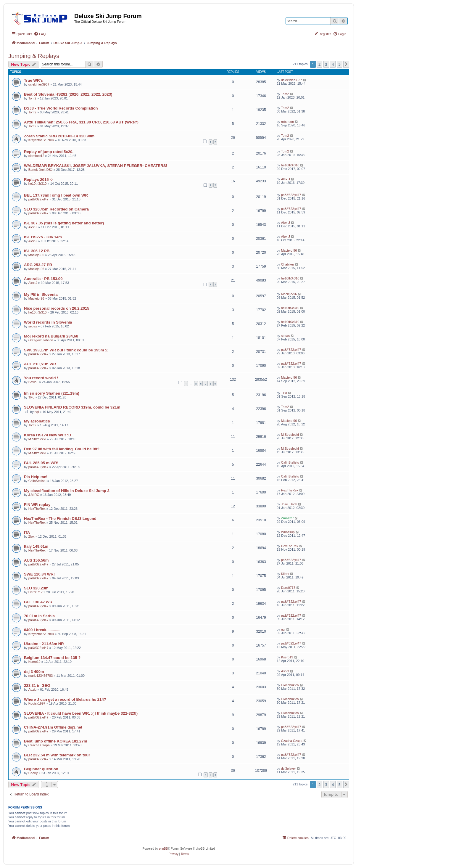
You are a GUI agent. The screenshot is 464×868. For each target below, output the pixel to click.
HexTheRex (290, 490)
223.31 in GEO (37, 685)
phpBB (163, 849)
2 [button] (319, 64)
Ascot (285, 671)
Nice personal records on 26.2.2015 (57, 308)
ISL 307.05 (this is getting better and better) (64, 223)
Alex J (286, 179)
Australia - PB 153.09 (43, 279)
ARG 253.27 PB (38, 265)
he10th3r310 (290, 165)
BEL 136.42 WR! (39, 602)
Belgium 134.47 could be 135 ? (52, 658)
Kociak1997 (37, 703)
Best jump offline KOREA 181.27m (56, 741)
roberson (287, 122)
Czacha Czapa (39, 745)
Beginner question (41, 769)
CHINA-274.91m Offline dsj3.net (53, 727)
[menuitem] (40, 34)
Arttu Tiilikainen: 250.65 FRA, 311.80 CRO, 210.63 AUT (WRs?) (81, 122)
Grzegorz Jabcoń (41, 340)
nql (37, 412)
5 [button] (340, 64)
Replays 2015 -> (39, 180)
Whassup (288, 532)
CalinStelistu (290, 462)
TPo (31, 397)
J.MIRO (34, 495)
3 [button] (326, 64)
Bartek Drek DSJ (41, 170)
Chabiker (288, 264)
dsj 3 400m (34, 672)
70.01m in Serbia (39, 616)
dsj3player (289, 769)
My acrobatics (37, 421)
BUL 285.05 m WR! (41, 463)
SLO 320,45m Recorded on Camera (56, 209)
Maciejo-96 (36, 255)
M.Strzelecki (37, 439)
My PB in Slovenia (41, 294)
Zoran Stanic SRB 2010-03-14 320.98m (59, 136)
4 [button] (333, 64)
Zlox (32, 536)
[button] (346, 64)
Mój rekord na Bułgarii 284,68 (51, 336)
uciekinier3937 (39, 84)
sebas (33, 326)
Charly (33, 773)
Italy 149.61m (36, 546)
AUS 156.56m (36, 560)
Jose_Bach (289, 504)
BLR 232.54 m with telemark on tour (57, 755)
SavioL (33, 382)
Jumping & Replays (34, 56)
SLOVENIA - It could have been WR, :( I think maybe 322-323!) (81, 713)
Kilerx (285, 574)
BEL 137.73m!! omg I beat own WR (56, 195)
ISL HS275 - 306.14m (43, 237)
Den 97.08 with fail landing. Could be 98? (62, 449)
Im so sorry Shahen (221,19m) (52, 393)
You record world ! (41, 378)
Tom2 (32, 98)
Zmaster (287, 518)
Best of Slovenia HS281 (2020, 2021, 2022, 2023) (68, 94)
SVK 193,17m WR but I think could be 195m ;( (66, 350)
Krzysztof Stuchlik (41, 140)
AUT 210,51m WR (40, 364)
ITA (27, 532)
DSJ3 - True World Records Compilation (61, 108)
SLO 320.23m (36, 588)
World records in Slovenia (48, 322)
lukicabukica (290, 685)
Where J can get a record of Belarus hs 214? (65, 699)
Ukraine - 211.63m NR (44, 644)
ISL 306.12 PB (37, 251)
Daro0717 (36, 592)
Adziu (33, 689)
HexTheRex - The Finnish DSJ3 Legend (60, 519)
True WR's (33, 80)
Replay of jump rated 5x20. (49, 152)
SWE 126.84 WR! (39, 574)
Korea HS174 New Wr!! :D (48, 435)
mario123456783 (41, 676)
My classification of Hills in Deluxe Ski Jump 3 (67, 491)
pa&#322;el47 (38, 199)
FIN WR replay (37, 505)
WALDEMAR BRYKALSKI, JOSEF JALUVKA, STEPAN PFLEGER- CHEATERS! (96, 166)
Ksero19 (34, 662)
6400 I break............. (42, 630)
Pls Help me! (36, 477)
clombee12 (36, 156)
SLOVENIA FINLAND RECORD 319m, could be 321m (72, 407)
